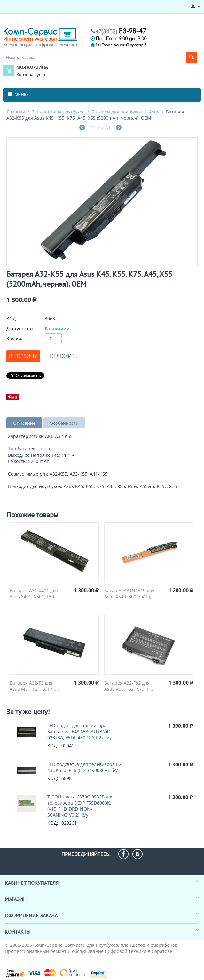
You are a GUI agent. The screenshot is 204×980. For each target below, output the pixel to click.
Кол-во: (14, 338)
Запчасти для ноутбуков (58, 112)
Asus (154, 112)
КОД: (12, 319)
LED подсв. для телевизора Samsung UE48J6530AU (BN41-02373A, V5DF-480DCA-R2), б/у (80, 731)
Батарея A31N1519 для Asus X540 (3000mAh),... (130, 594)
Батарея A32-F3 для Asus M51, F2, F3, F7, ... (34, 686)
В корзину (23, 356)
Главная (16, 112)
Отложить (64, 356)
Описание (24, 423)
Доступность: (21, 328)
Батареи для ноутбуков (117, 112)
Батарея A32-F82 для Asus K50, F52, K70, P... (129, 686)
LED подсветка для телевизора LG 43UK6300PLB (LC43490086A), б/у (84, 767)
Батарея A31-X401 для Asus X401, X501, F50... (34, 594)
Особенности (64, 423)
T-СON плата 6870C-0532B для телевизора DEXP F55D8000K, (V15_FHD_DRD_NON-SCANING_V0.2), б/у (80, 806)
